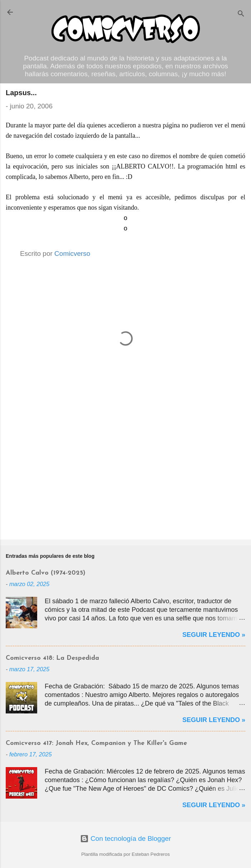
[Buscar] (241, 14)
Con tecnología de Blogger (126, 838)
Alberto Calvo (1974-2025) (46, 573)
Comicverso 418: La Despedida (52, 658)
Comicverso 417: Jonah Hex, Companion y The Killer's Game (96, 743)
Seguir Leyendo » (214, 635)
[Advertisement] (126, 478)
